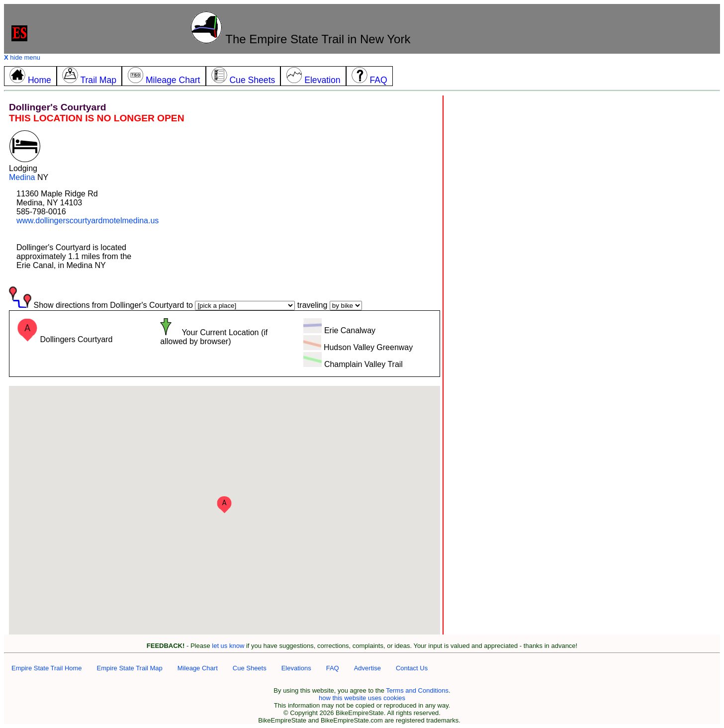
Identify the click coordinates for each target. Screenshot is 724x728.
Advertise (367, 668)
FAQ (333, 668)
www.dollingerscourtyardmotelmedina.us (88, 221)
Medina (22, 177)
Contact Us (412, 668)
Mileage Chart (198, 668)
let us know (228, 646)
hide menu (22, 57)
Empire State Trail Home (47, 668)
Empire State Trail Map (130, 668)
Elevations (296, 668)
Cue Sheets (250, 668)
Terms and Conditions (417, 690)
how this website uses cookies (362, 698)
